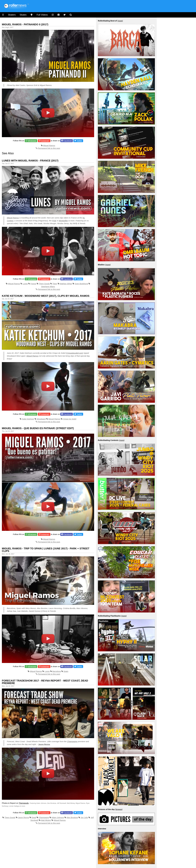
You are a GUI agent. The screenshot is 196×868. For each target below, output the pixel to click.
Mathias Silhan (66, 284)
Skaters (12, 15)
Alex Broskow (72, 817)
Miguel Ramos (49, 145)
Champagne (72, 741)
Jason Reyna (44, 744)
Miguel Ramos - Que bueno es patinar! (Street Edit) (38, 428)
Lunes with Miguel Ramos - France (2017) (30, 161)
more (120, 21)
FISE (54, 221)
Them (55, 284)
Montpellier (63, 221)
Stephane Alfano (48, 287)
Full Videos (42, 15)
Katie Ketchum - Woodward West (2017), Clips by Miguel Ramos (46, 296)
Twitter (79, 141)
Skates (23, 15)
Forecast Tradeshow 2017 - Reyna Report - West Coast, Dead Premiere (45, 682)
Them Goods (44, 284)
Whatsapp (32, 141)
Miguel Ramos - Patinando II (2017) (25, 24)
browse (119, 809)
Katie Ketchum (28, 419)
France (33, 284)
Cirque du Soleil (70, 419)
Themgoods (24, 803)
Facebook (68, 141)
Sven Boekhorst (81, 284)
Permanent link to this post (49, 148)
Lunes (25, 284)
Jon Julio (84, 817)
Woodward (41, 419)
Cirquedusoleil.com (75, 353)
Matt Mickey (46, 820)
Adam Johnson (58, 817)
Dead (34, 817)
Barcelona (57, 671)
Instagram (45, 141)
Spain (66, 671)
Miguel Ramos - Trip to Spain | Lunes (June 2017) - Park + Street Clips (46, 550)
